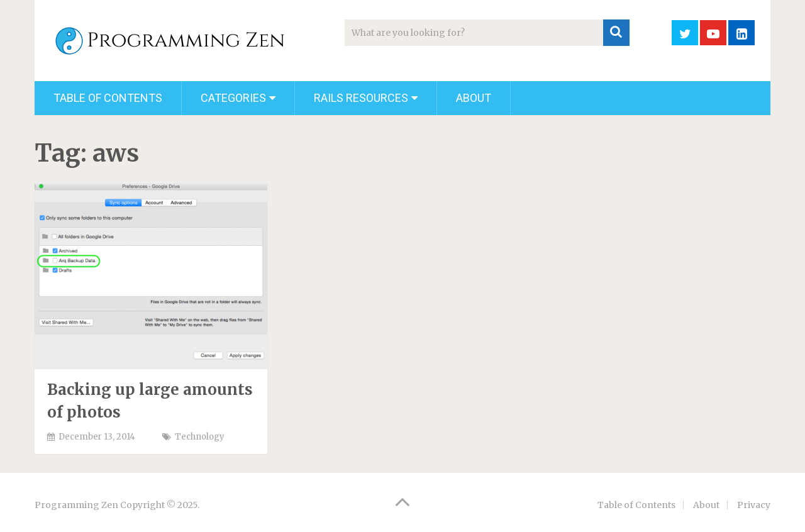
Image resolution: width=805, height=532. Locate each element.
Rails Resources (361, 98)
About (474, 98)
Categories (233, 98)
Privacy (754, 505)
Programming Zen (76, 505)
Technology (200, 437)
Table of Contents (108, 98)
